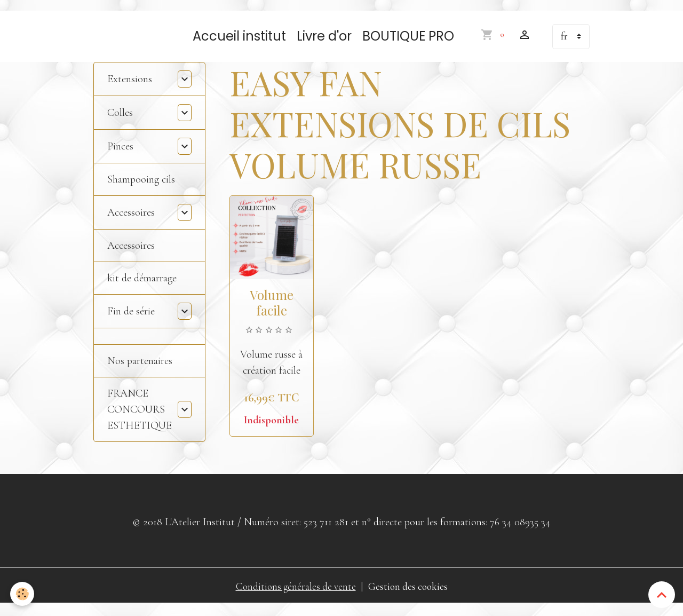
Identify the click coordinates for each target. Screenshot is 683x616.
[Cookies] (23, 594)
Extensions (130, 90)
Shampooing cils (141, 190)
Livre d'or (324, 47)
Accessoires (131, 223)
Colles (120, 123)
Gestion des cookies (410, 597)
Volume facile (272, 313)
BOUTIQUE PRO (408, 47)
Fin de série (131, 322)
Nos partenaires (140, 372)
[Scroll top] (662, 595)
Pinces (120, 157)
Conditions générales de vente (295, 597)
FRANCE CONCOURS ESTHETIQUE (140, 420)
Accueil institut (239, 47)
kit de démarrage (142, 289)
